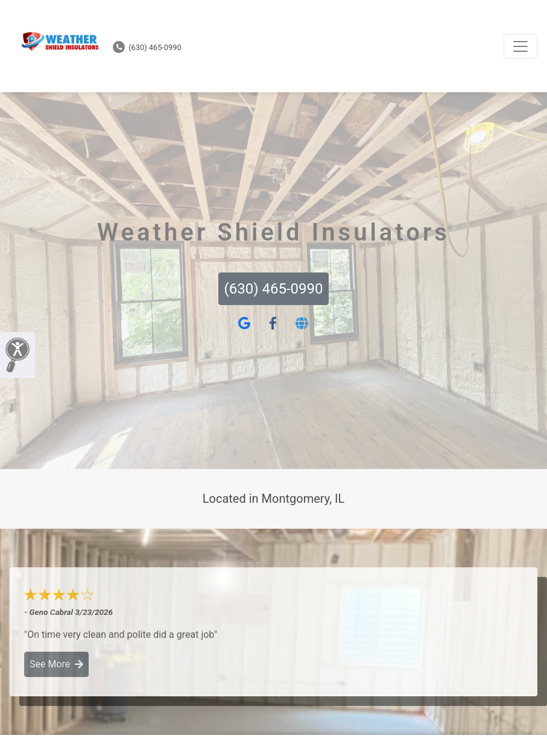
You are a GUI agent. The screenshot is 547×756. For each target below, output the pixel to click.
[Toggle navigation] (520, 46)
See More (56, 664)
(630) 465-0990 (147, 47)
